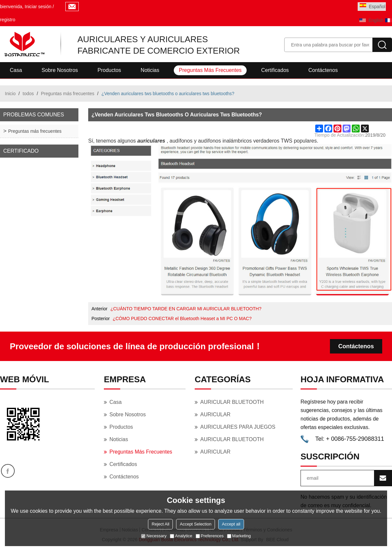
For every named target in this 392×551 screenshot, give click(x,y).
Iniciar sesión (38, 7)
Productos (109, 70)
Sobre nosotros (60, 70)
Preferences (210, 536)
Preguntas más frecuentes (210, 70)
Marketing (239, 536)
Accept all (231, 524)
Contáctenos (323, 70)
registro (8, 20)
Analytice (181, 536)
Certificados (275, 70)
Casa (16, 70)
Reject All (160, 524)
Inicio (10, 94)
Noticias (150, 70)
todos (28, 94)
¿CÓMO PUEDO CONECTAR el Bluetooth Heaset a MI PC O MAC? (182, 319)
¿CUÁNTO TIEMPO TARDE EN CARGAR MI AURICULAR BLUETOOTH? (186, 309)
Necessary (154, 536)
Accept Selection (196, 524)
